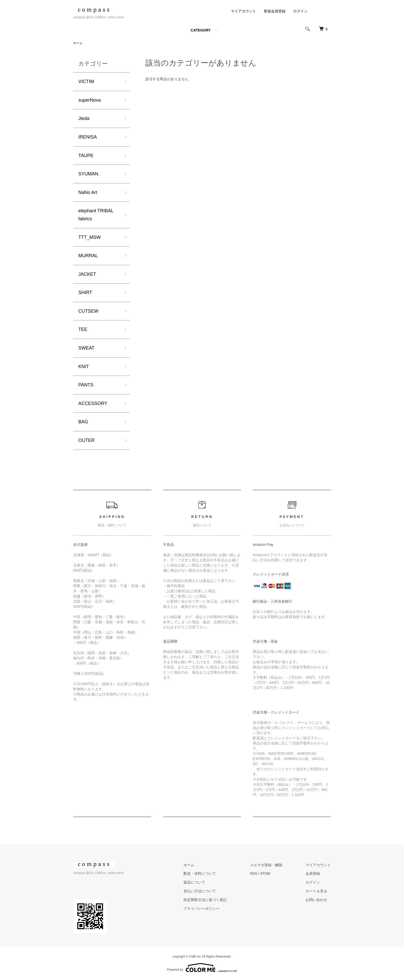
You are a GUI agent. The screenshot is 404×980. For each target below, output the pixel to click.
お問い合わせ (316, 900)
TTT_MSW (90, 237)
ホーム (78, 43)
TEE (83, 329)
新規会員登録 (275, 11)
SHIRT (85, 293)
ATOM (265, 873)
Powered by (202, 968)
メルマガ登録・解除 (266, 865)
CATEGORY (201, 30)
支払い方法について (200, 891)
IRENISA (88, 137)
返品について (194, 882)
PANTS (86, 385)
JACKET (87, 274)
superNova (90, 100)
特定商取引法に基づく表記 (205, 900)
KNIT (84, 367)
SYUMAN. (89, 174)
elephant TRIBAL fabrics (96, 215)
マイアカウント (243, 11)
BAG (83, 422)
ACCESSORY (93, 403)
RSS (254, 873)
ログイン (300, 11)
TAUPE (86, 156)
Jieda (84, 118)
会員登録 (313, 873)
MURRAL (88, 256)
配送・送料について (200, 873)
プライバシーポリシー (201, 909)
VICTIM (86, 82)
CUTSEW (88, 311)
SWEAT (86, 348)
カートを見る (316, 891)
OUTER (86, 440)
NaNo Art (88, 192)
